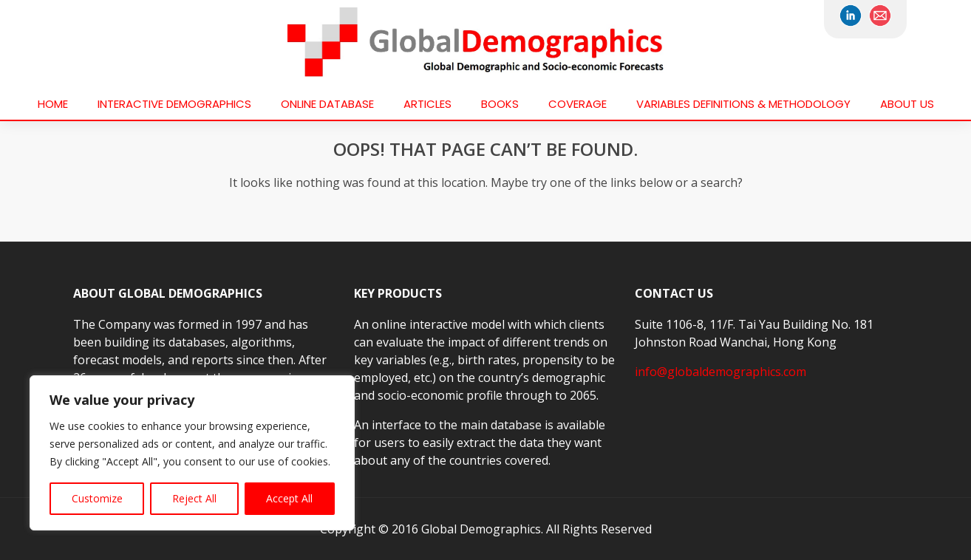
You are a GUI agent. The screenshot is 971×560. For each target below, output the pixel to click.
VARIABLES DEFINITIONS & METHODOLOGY (743, 104)
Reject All (194, 498)
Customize (97, 498)
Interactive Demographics (174, 104)
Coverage (578, 104)
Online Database (327, 104)
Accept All (289, 498)
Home (53, 104)
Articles (427, 104)
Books (500, 104)
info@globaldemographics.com (720, 372)
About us (907, 104)
